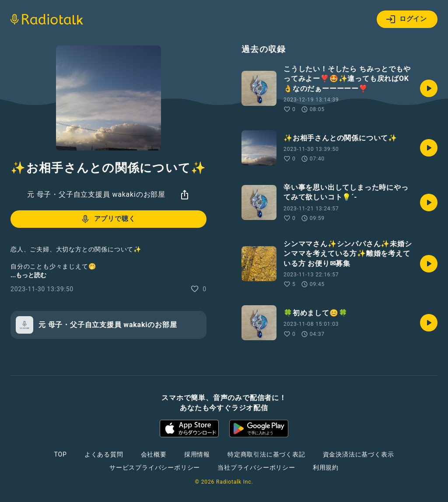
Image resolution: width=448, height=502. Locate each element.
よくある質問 (104, 454)
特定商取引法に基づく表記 (266, 454)
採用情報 (197, 454)
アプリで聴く (108, 219)
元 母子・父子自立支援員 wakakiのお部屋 (96, 194)
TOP (61, 454)
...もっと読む (28, 275)
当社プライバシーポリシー (256, 467)
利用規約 (326, 467)
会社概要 (154, 454)
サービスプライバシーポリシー (155, 467)
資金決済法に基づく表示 (359, 454)
